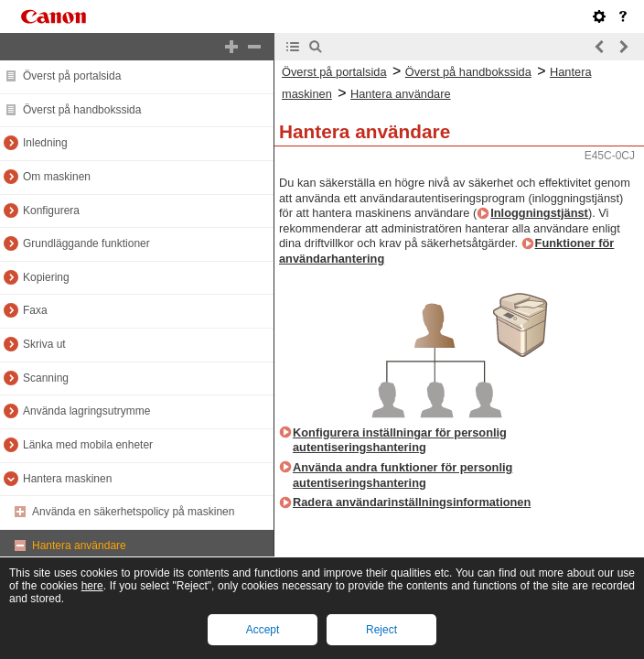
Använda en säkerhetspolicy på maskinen (133, 512)
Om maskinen (57, 177)
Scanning (46, 378)
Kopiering (46, 277)
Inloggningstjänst (539, 213)
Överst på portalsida (72, 76)
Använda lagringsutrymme (86, 411)
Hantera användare (79, 546)
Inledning (45, 143)
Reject (381, 630)
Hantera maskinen (67, 479)
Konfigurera (51, 211)
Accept (263, 630)
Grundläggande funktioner (86, 243)
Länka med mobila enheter (88, 445)
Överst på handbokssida (82, 110)
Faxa (35, 310)
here (92, 586)
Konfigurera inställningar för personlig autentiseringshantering (400, 440)
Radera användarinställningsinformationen (412, 502)
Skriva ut (44, 344)
